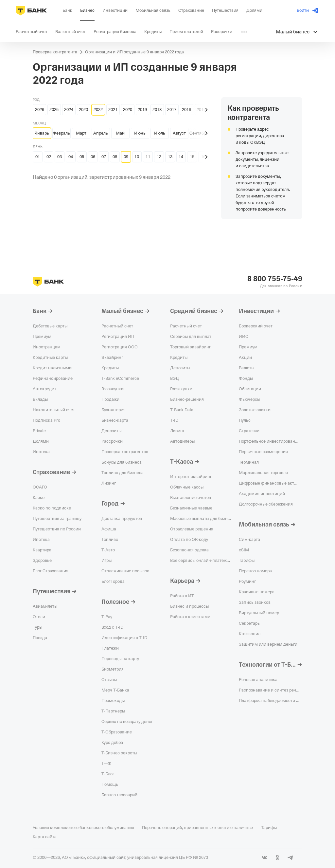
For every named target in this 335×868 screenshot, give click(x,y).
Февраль (61, 133)
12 (159, 157)
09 (126, 157)
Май (120, 133)
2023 (83, 110)
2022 (98, 110)
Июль (160, 133)
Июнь (140, 133)
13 (170, 157)
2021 (113, 110)
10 (137, 157)
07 (104, 157)
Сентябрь (199, 133)
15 (192, 157)
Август (179, 133)
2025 (54, 110)
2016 (186, 110)
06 (93, 157)
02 (49, 157)
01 (38, 157)
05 (82, 157)
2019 (142, 110)
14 (181, 157)
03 (60, 157)
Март (81, 133)
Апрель (101, 133)
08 (115, 157)
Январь (42, 133)
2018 (157, 110)
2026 (40, 110)
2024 (69, 110)
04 (71, 157)
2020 (128, 110)
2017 (172, 110)
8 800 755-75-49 (275, 279)
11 (148, 157)
